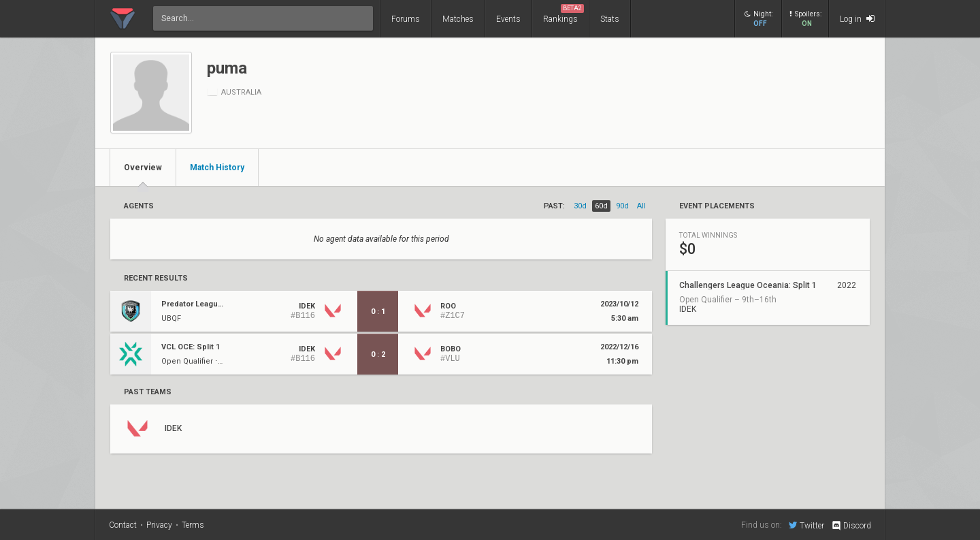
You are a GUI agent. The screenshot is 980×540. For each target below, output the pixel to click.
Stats (610, 19)
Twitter (806, 525)
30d (580, 206)
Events (508, 19)
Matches (458, 19)
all (641, 206)
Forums (406, 19)
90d (622, 206)
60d (601, 206)
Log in (857, 19)
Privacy (159, 525)
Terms (193, 525)
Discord (851, 526)
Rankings (563, 14)
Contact (123, 525)
